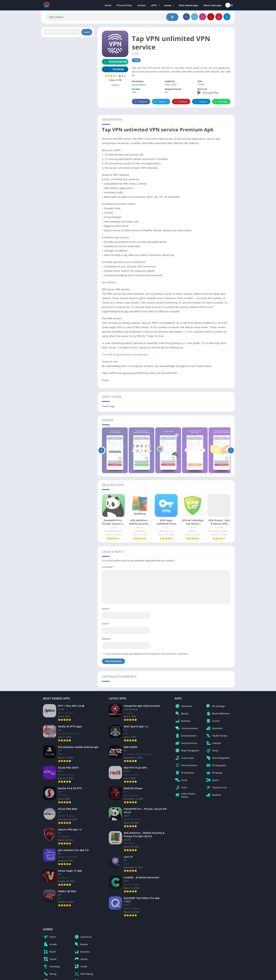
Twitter (160, 102)
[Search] (112, 17)
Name (106, 609)
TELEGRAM (113, 69)
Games (168, 5)
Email (106, 624)
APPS (154, 5)
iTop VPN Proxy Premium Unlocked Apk (125, 355)
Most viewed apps (188, 5)
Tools (151, 33)
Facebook (141, 102)
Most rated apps (213, 5)
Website (106, 639)
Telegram (201, 102)
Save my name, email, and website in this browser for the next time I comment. (147, 654)
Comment (108, 567)
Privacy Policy (124, 5)
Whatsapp (221, 102)
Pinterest (181, 102)
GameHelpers (139, 84)
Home (108, 5)
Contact (142, 5)
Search (87, 32)
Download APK (115, 62)
